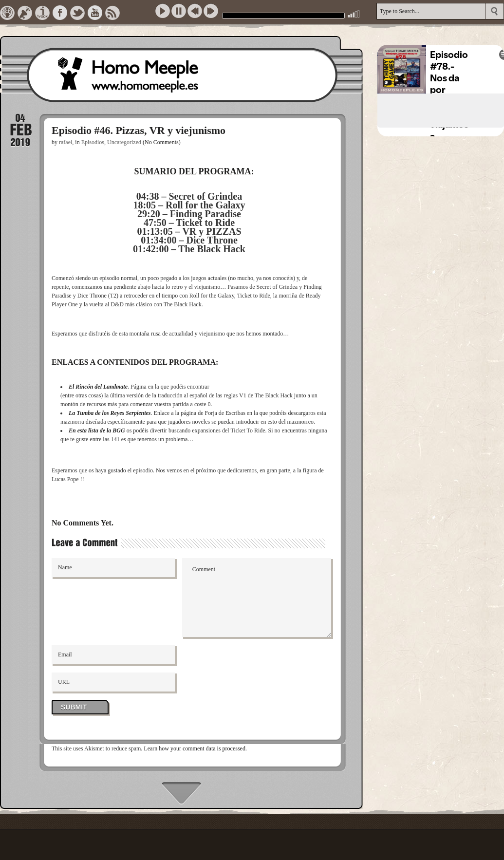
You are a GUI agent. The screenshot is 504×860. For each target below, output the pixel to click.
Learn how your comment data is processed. (195, 748)
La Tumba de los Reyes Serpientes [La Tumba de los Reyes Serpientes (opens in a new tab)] (110, 413)
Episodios (93, 142)
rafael (65, 142)
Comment (257, 598)
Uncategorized (124, 142)
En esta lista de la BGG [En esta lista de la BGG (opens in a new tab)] (97, 430)
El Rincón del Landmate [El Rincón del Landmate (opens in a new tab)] (98, 387)
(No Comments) (162, 142)
